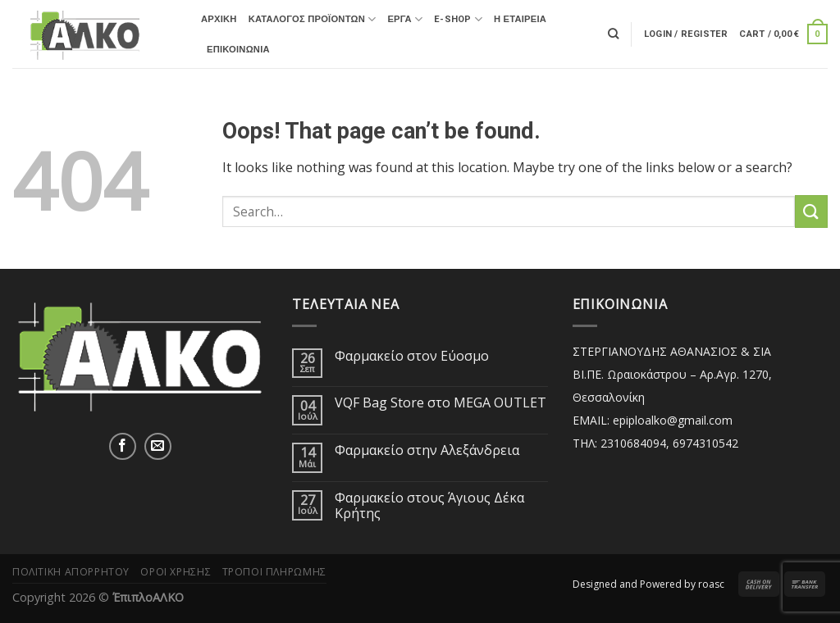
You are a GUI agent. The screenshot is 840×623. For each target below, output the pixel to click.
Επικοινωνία (238, 50)
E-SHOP (458, 19)
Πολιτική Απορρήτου (71, 572)
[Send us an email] (158, 446)
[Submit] (811, 211)
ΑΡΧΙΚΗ (219, 19)
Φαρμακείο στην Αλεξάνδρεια (427, 450)
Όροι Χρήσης (176, 572)
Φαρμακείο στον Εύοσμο (412, 356)
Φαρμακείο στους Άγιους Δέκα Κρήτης (429, 506)
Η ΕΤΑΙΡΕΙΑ (520, 19)
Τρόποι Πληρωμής (274, 572)
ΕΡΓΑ (405, 19)
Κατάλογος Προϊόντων (313, 19)
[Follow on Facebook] (123, 446)
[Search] (613, 34)
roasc (711, 584)
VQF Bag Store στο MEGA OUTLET (441, 403)
